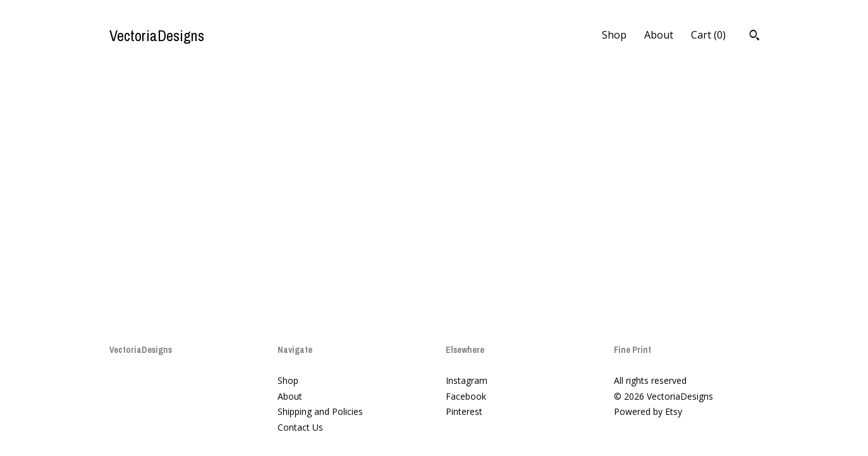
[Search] (755, 37)
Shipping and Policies (320, 411)
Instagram (467, 380)
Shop (614, 35)
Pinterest (464, 411)
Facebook (466, 396)
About (659, 35)
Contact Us (300, 427)
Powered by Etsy (648, 411)
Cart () (708, 35)
